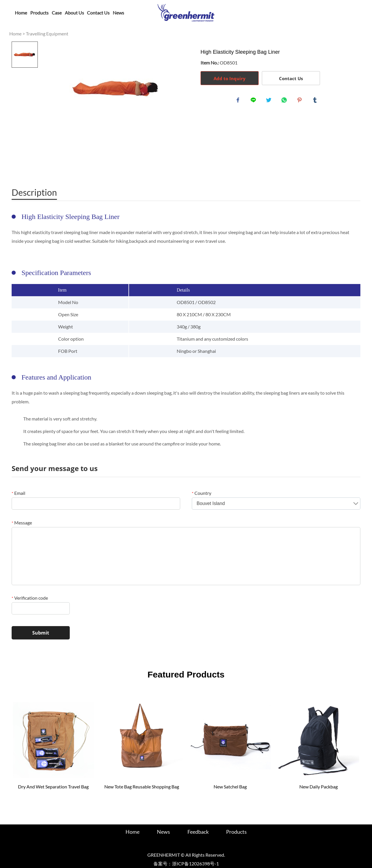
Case (57, 13)
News (118, 13)
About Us (74, 13)
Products (39, 13)
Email (18, 493)
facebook (239, 101)
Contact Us (98, 13)
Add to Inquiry (230, 78)
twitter (270, 101)
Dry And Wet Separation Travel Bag (53, 787)
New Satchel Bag (230, 787)
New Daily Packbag (319, 787)
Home (21, 13)
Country (202, 493)
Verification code (30, 598)
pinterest (301, 101)
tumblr (316, 101)
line (254, 101)
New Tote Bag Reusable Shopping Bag (142, 787)
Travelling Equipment (47, 34)
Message (22, 523)
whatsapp (285, 101)
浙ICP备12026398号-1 (195, 863)
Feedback (198, 832)
